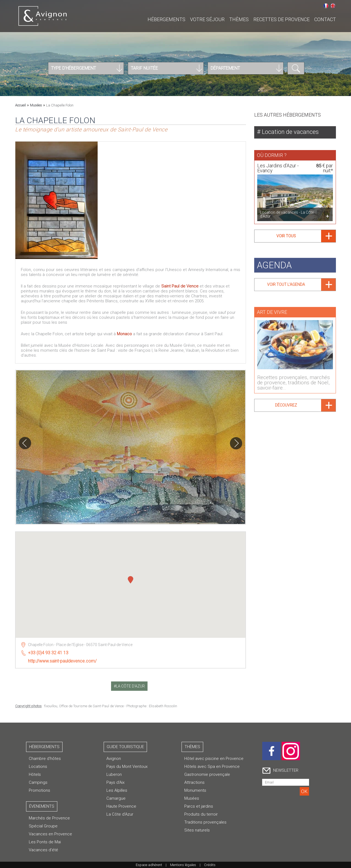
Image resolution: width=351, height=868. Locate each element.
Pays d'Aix (115, 782)
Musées (36, 105)
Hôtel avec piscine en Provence (214, 759)
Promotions (39, 790)
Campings (38, 782)
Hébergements (166, 19)
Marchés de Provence (49, 818)
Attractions (194, 782)
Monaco (125, 334)
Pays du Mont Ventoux (127, 766)
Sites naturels (197, 830)
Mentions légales (183, 865)
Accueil (20, 105)
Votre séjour (207, 19)
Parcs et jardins (199, 806)
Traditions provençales (205, 822)
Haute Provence (121, 806)
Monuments (195, 790)
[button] (131, 578)
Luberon (114, 774)
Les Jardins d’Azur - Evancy (278, 168)
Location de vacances (290, 132)
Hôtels (35, 774)
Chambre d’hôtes (45, 759)
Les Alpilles (117, 790)
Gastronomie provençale (207, 774)
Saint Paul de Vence (180, 286)
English (333, 6)
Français (326, 6)
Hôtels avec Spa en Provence (212, 766)
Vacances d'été (43, 850)
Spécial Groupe (43, 826)
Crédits (210, 865)
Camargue (116, 798)
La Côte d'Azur (120, 814)
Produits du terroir (201, 814)
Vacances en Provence (50, 834)
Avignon (114, 759)
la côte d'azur (130, 686)
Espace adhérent (149, 865)
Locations (38, 766)
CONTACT (325, 19)
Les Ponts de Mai (45, 842)
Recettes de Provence (281, 19)
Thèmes (239, 19)
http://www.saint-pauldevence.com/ (62, 659)
